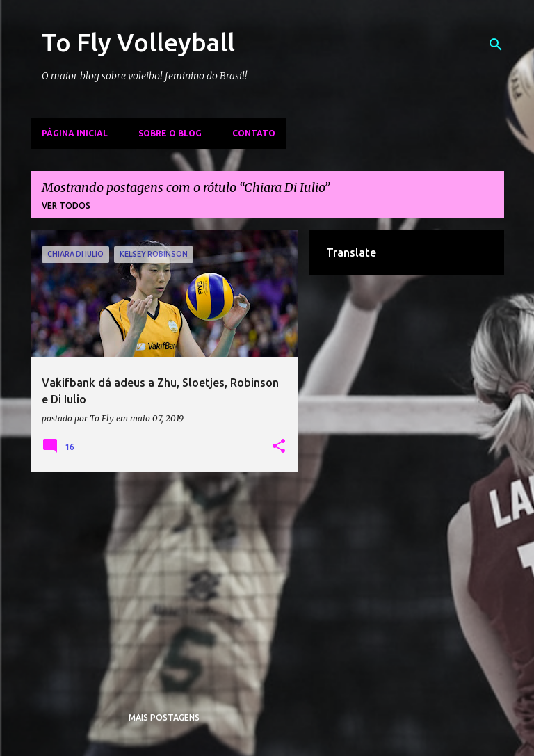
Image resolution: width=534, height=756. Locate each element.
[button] (279, 447)
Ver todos (66, 206)
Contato (254, 133)
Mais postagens (164, 717)
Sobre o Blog (170, 133)
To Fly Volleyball (138, 42)
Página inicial (75, 133)
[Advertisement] (165, 580)
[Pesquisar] (496, 45)
